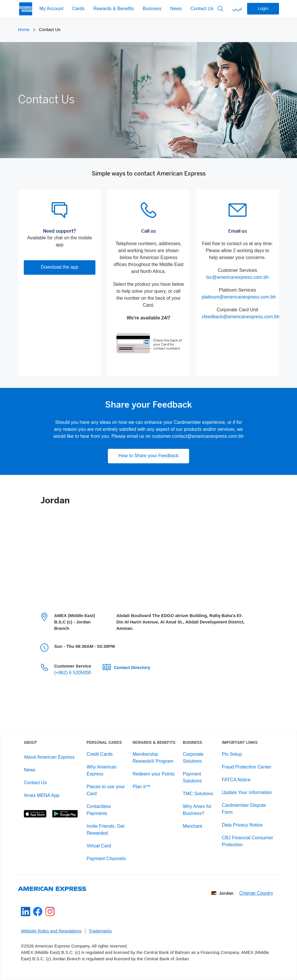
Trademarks (100, 931)
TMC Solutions (198, 794)
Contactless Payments (99, 810)
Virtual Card (99, 846)
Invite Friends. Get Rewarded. (105, 830)
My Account (51, 9)
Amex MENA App (42, 796)
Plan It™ (141, 787)
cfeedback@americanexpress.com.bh (240, 317)
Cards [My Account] (78, 9)
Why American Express (101, 771)
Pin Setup (232, 754)
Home (24, 30)
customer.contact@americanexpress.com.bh (198, 436)
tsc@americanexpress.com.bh (237, 277)
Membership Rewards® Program (153, 758)
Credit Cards (99, 754)
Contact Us (202, 9)
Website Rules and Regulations (51, 931)
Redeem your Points (154, 774)
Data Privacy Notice (242, 825)
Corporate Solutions (193, 758)
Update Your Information (247, 793)
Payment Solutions (192, 778)
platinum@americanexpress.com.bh (239, 297)
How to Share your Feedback (148, 456)
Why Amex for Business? (197, 810)
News (176, 9)
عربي (238, 9)
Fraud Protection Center (247, 767)
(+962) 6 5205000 (73, 673)
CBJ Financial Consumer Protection (248, 841)
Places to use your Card (106, 790)
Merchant (192, 826)
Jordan (222, 894)
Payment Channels (106, 859)
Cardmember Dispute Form (244, 809)
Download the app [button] (60, 267)
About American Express (49, 757)
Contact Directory (132, 668)
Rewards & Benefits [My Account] (114, 9)
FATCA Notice (236, 780)
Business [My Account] (152, 9)
